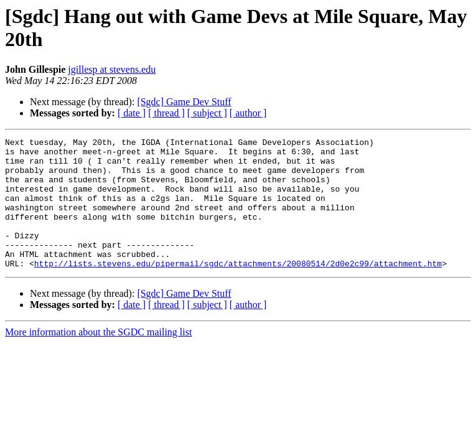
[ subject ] (207, 113)
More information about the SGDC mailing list (98, 358)
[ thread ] (166, 113)
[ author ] (248, 113)
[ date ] (132, 113)
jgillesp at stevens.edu (112, 69)
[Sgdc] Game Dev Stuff (184, 102)
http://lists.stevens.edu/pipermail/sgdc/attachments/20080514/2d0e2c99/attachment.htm (238, 289)
